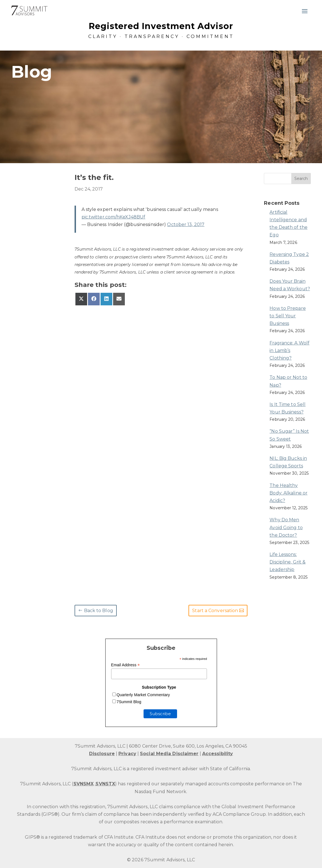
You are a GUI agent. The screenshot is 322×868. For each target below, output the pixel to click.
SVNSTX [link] (105, 784)
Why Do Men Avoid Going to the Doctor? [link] (286, 527)
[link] (29, 10)
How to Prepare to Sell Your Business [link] (288, 316)
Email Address (126, 665)
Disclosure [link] (102, 754)
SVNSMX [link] (84, 784)
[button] (305, 11)
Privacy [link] (127, 754)
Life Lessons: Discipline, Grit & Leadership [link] (288, 562)
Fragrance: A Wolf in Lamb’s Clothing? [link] (289, 350)
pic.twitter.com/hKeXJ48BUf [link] (114, 217)
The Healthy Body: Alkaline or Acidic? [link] (288, 493)
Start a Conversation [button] (215, 611)
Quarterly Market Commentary (143, 695)
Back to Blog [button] (99, 611)
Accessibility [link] (218, 754)
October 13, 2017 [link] (186, 224)
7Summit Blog (129, 702)
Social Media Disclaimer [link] (169, 754)
